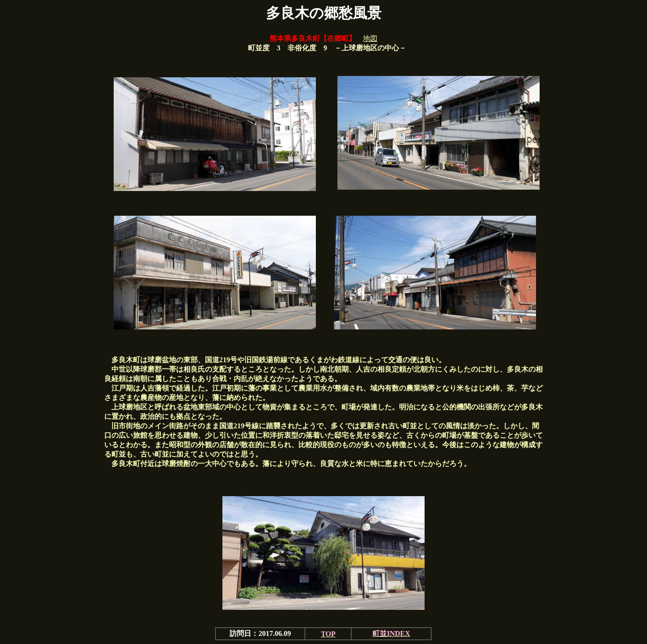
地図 (370, 38)
